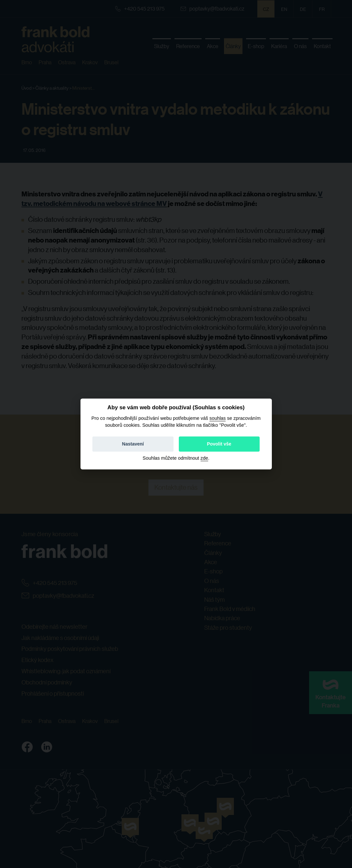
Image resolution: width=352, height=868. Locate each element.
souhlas (218, 418)
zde (204, 458)
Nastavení (133, 444)
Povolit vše (219, 444)
